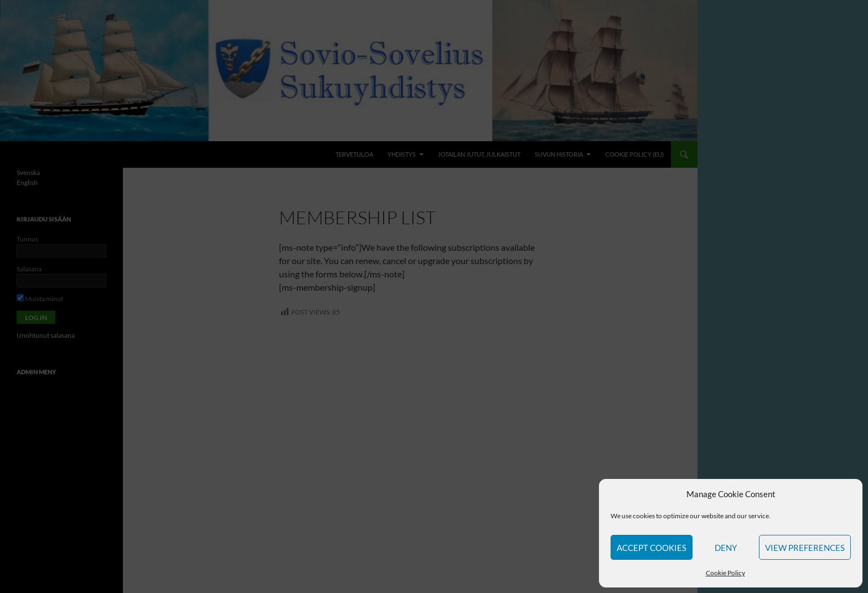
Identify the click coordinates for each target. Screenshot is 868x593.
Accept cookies (652, 548)
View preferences (805, 548)
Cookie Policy (725, 573)
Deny (726, 548)
